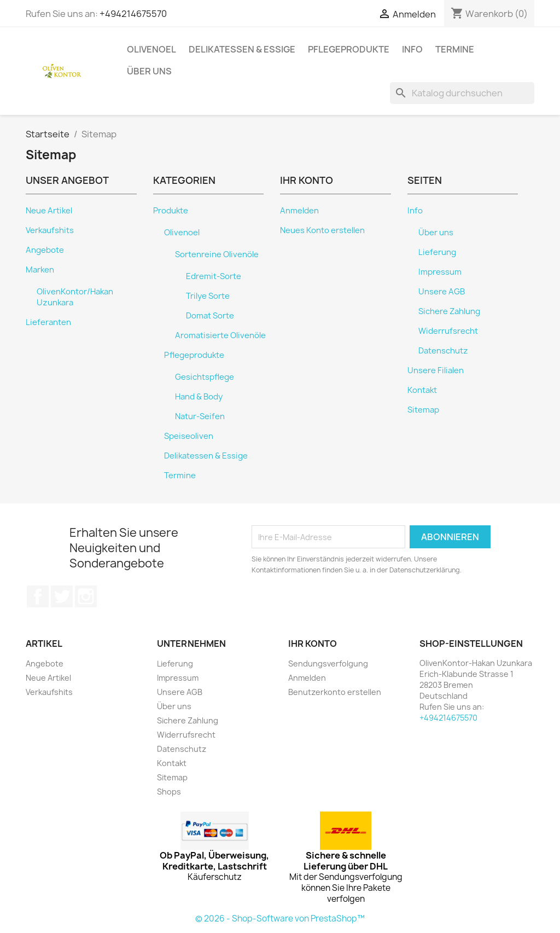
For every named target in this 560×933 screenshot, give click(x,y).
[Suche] (462, 93)
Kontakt (422, 390)
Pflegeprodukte (349, 49)
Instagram (86, 596)
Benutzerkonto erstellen (335, 692)
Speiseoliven (189, 436)
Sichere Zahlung (449, 311)
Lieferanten (48, 322)
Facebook (38, 596)
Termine (455, 49)
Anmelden (299, 211)
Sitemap (423, 410)
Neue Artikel (49, 211)
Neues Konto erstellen (322, 230)
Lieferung (437, 252)
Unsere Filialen (436, 370)
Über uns (149, 71)
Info (412, 49)
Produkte (171, 211)
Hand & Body (199, 397)
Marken (40, 270)
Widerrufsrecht (448, 331)
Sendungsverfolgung (328, 663)
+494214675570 (133, 14)
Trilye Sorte (208, 296)
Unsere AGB (442, 292)
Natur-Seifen (200, 416)
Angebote (45, 250)
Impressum (440, 272)
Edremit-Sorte (214, 276)
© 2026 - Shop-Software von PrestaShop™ (280, 918)
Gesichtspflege (205, 377)
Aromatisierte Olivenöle (220, 335)
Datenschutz (443, 351)
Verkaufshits (50, 230)
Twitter (62, 596)
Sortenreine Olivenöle (217, 254)
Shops (169, 792)
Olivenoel (151, 49)
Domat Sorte (210, 316)
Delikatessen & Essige (242, 49)
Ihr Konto (313, 644)
